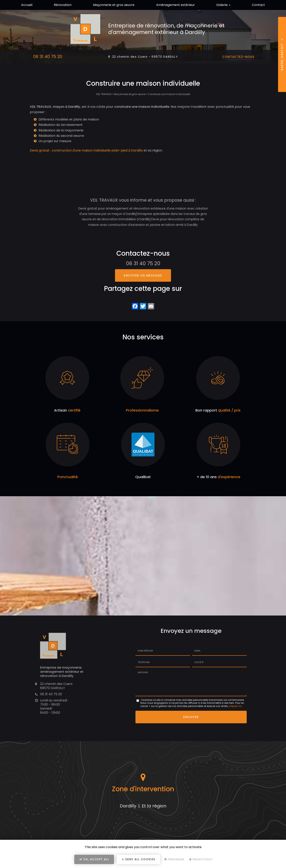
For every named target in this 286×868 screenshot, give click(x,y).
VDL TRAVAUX (104, 94)
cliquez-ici (235, 706)
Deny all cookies (138, 859)
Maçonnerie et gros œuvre (114, 5)
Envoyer (191, 717)
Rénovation (63, 5)
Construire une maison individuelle (169, 94)
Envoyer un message (143, 275)
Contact (258, 5)
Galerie (223, 5)
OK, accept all (94, 859)
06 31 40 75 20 (48, 57)
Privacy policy (201, 859)
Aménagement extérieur (175, 5)
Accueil (27, 5)
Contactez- (238, 57)
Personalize (174, 859)
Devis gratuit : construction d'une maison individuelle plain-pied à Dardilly (86, 150)
